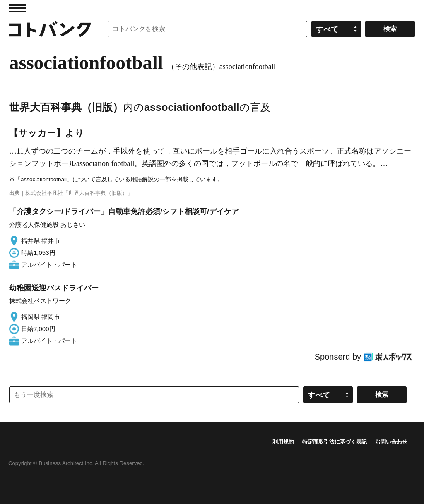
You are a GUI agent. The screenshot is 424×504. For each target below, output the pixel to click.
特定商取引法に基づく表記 (335, 442)
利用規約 (283, 442)
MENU (17, 8)
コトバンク (50, 29)
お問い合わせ (391, 442)
